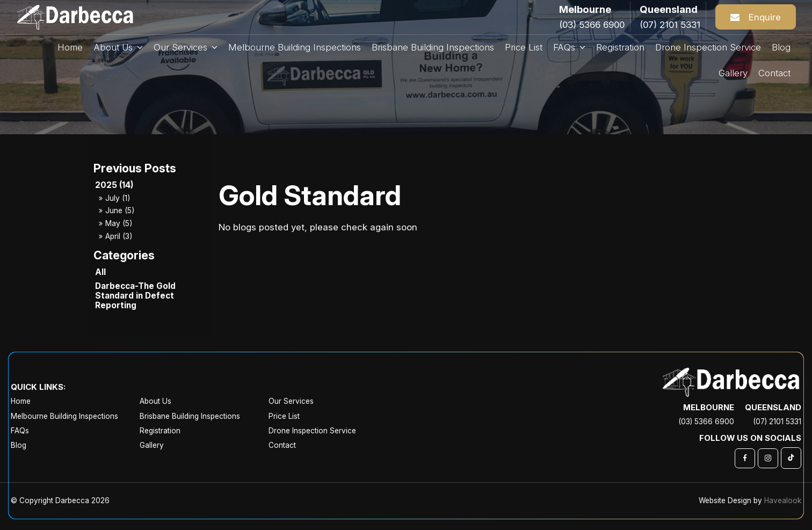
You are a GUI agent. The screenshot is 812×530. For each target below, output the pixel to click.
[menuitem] (75, 401)
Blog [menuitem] (781, 47)
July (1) (118, 198)
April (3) (119, 236)
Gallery (152, 445)
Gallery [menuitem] (733, 73)
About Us (113, 47)
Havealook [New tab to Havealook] (783, 500)
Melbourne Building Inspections (64, 416)
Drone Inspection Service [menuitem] (708, 47)
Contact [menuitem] (774, 73)
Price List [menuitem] (524, 47)
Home (21, 401)
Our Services (180, 47)
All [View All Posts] (100, 272)
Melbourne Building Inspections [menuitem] (295, 47)
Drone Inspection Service (312, 431)
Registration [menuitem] (620, 47)
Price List (284, 416)
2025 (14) (114, 185)
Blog (19, 445)
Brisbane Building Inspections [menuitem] (433, 47)
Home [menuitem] (70, 47)
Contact (282, 445)
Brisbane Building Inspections (190, 416)
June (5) (120, 210)
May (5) (119, 223)
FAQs (564, 47)
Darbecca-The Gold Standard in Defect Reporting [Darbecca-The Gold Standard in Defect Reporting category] (135, 296)
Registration (160, 431)
